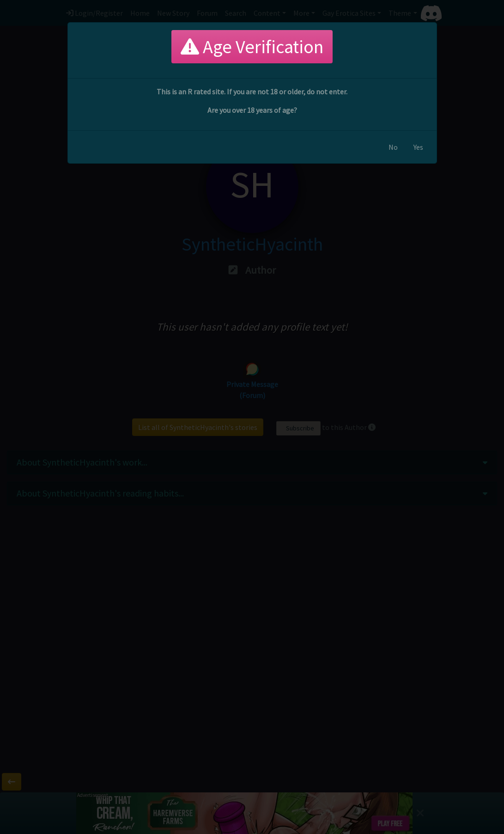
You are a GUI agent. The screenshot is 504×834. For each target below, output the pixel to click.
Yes (418, 147)
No (393, 147)
